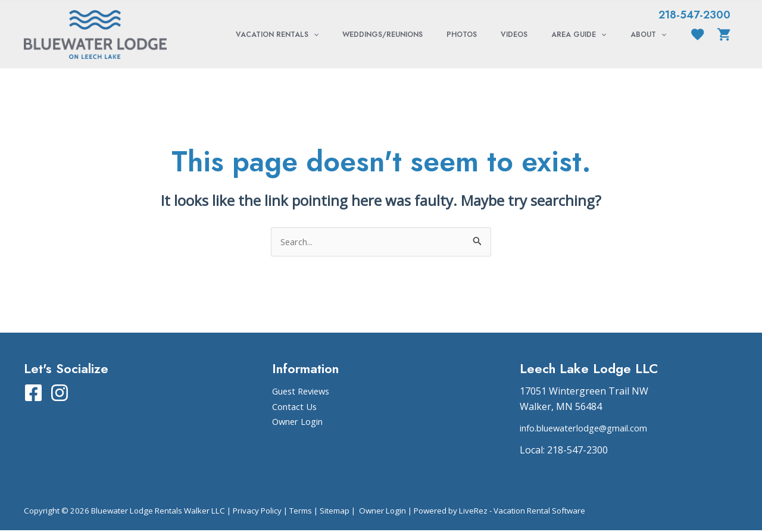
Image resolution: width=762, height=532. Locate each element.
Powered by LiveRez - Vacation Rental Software (499, 512)
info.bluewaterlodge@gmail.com (591, 430)
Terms (301, 512)
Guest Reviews (304, 392)
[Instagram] (60, 394)
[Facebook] (33, 394)
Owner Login (301, 423)
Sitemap (335, 512)
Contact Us (296, 408)
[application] (366, 35)
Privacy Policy (257, 512)
